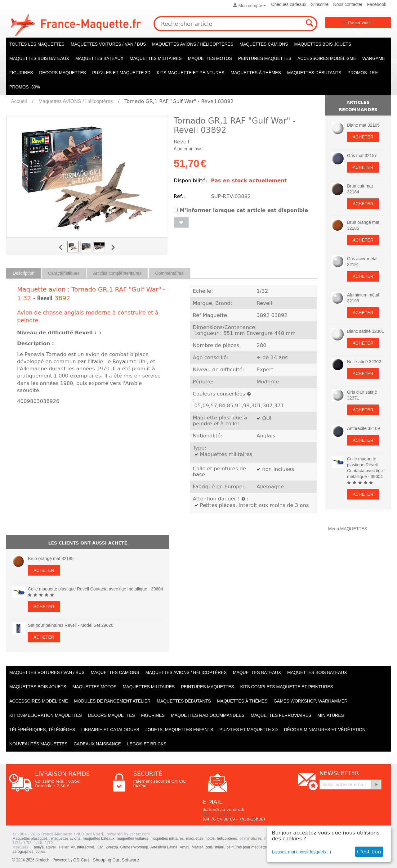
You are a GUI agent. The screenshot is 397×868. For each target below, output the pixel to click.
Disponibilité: (190, 181)
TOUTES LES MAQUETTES (37, 44)
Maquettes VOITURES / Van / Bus (108, 44)
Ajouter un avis (188, 149)
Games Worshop (134, 847)
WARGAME (374, 58)
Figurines (21, 73)
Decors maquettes (62, 73)
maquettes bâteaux (99, 839)
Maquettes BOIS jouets (323, 44)
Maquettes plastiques (30, 839)
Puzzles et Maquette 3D (121, 73)
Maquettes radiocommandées (208, 715)
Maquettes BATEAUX (99, 58)
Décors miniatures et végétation (325, 730)
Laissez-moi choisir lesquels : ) (302, 852)
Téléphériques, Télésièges (42, 730)
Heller (64, 847)
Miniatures (331, 715)
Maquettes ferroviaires (281, 715)
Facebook (377, 4)
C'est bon (369, 852)
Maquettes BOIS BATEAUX (39, 58)
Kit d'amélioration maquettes (46, 715)
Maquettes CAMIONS (264, 44)
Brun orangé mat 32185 (51, 558)
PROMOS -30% (25, 87)
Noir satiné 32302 (364, 362)
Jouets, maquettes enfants (179, 730)
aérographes (23, 852)
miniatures (253, 839)
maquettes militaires (167, 839)
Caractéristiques (64, 273)
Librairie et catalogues (110, 730)
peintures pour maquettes (248, 847)
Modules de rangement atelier (112, 701)
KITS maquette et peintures (190, 73)
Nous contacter (348, 4)
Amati (184, 847)
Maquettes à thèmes (256, 73)
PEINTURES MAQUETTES (265, 58)
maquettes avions (66, 839)
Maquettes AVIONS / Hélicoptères (193, 44)
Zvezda (112, 847)
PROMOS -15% (363, 73)
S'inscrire (320, 4)
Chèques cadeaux (289, 4)
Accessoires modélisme (327, 58)
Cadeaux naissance (97, 744)
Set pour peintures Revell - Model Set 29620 (71, 625)
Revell (45, 298)
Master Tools (202, 847)
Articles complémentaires (117, 273)
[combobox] (235, 24)
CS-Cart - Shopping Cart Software (106, 860)
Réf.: (179, 196)
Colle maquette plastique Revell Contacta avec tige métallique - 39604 (96, 589)
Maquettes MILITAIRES (156, 58)
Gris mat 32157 (362, 156)
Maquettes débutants (314, 73)
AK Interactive (83, 847)
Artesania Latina (164, 847)
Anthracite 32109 (364, 428)
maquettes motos (200, 839)
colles (40, 852)
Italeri (219, 847)
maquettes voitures (133, 839)
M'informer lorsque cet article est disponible (241, 210)
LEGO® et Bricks (147, 744)
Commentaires (170, 273)
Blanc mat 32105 (363, 125)
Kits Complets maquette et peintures (287, 687)
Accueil (19, 101)
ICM (100, 847)
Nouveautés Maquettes (38, 744)
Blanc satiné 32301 (366, 331)
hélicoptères (227, 839)
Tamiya (38, 847)
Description (24, 273)
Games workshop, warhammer (310, 701)
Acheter (44, 570)
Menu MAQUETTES (348, 529)
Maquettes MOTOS (210, 58)
